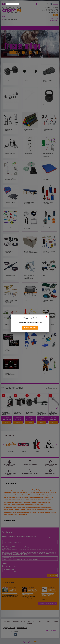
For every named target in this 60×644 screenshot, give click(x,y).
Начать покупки (30, 328)
